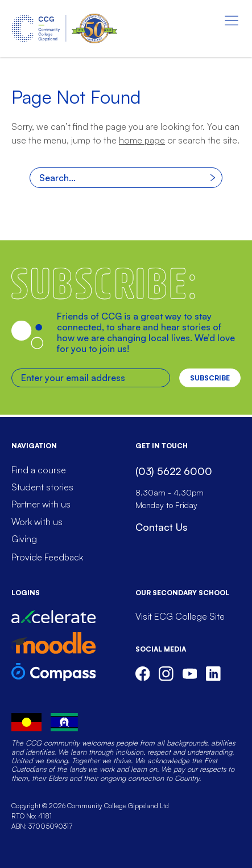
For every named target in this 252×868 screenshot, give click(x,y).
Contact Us (161, 527)
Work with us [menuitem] (37, 522)
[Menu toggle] (232, 21)
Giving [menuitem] (24, 539)
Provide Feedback (47, 557)
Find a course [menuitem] (39, 470)
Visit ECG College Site (180, 616)
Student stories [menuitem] (42, 487)
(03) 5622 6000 (174, 471)
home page (142, 140)
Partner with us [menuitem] (41, 504)
